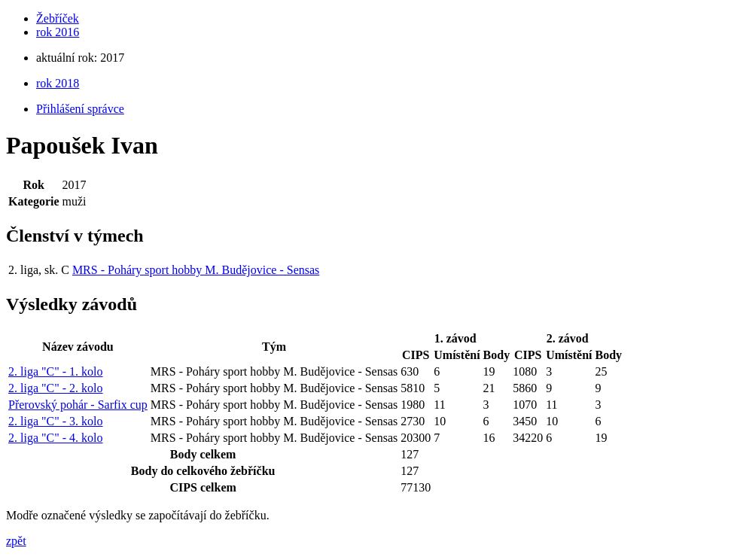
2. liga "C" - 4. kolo (56, 438)
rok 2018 (58, 83)
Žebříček (58, 18)
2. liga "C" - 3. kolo (56, 421)
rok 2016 (58, 32)
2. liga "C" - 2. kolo (56, 388)
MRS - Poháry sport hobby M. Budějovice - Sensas (196, 270)
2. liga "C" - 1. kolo (56, 371)
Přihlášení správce (80, 109)
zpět (16, 541)
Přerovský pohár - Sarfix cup (78, 405)
